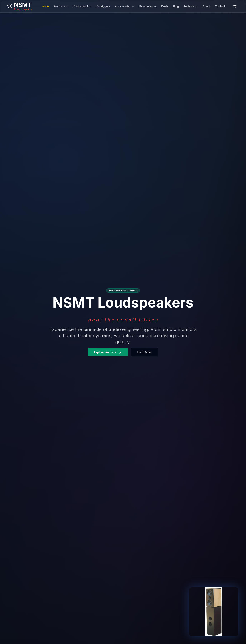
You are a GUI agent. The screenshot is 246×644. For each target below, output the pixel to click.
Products (61, 6)
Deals (165, 6)
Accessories (125, 6)
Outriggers (104, 6)
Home (45, 6)
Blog (176, 6)
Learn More (144, 352)
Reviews (191, 6)
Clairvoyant (83, 6)
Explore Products (108, 352)
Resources (148, 6)
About (206, 6)
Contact (220, 6)
